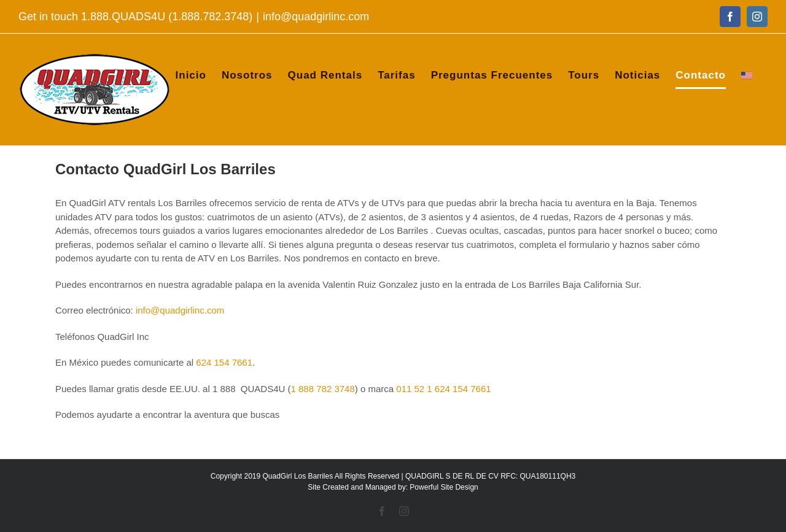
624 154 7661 (224, 362)
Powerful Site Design (444, 487)
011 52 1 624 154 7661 (443, 389)
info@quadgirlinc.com (316, 17)
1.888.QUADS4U (123, 17)
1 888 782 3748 (323, 389)
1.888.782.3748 (210, 17)
